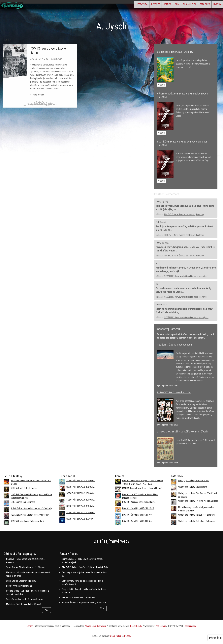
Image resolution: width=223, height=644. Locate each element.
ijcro (158, 284)
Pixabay (128, 636)
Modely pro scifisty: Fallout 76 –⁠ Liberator (197, 515)
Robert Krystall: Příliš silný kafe (20, 586)
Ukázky (215, 5)
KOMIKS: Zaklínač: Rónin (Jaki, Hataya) (139, 502)
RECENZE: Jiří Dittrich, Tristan (24, 488)
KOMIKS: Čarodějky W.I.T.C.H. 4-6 (137, 521)
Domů (6, 40)
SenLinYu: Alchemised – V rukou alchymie (25, 599)
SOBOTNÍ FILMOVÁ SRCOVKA (80, 519)
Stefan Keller (115, 636)
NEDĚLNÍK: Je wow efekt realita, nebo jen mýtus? (186, 276)
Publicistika (180, 5)
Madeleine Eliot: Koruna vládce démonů (24, 604)
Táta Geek (199, 5)
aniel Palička (137, 626)
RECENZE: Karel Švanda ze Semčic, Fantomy (184, 214)
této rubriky (166, 334)
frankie (46, 59)
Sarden (30, 626)
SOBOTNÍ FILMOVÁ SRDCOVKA (80, 481)
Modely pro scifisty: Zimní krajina (192, 487)
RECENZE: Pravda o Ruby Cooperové (78, 598)
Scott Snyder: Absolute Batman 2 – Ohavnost (26, 567)
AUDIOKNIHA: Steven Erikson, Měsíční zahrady (31, 508)
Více (47, 610)
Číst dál (162, 85)
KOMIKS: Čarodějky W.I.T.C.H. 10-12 (138, 508)
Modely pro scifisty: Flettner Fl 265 (193, 481)
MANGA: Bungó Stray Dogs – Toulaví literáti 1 (142, 488)
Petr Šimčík (161, 626)
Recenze (135, 5)
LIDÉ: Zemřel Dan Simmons (23, 502)
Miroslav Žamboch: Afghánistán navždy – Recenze (84, 603)
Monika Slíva (161, 305)
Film (164, 5)
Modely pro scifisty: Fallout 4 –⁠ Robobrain (196, 521)
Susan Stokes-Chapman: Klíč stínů (21, 581)
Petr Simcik (161, 222)
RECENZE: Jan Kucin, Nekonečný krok (27, 521)
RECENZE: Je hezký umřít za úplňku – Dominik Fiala (85, 567)
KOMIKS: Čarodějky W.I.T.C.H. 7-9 (137, 515)
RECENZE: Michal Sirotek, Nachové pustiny (30, 515)
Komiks (150, 5)
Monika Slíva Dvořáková (95, 626)
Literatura (117, 5)
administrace (191, 626)
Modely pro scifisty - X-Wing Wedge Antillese (198, 501)
